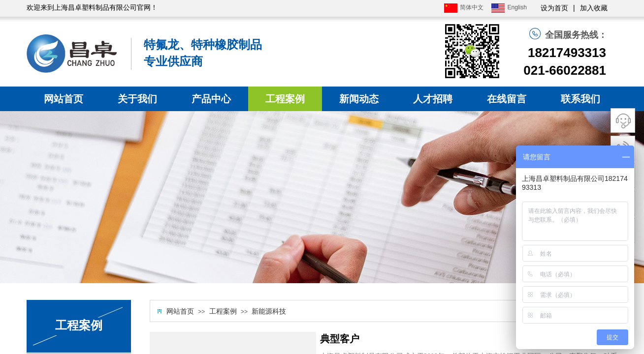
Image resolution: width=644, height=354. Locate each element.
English (509, 8)
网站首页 (64, 99)
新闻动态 (359, 99)
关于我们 (137, 99)
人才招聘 (433, 99)
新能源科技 (269, 311)
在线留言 (507, 99)
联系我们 (580, 99)
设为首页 (554, 8)
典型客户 (340, 339)
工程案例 (285, 99)
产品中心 (211, 99)
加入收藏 (594, 8)
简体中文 (464, 8)
